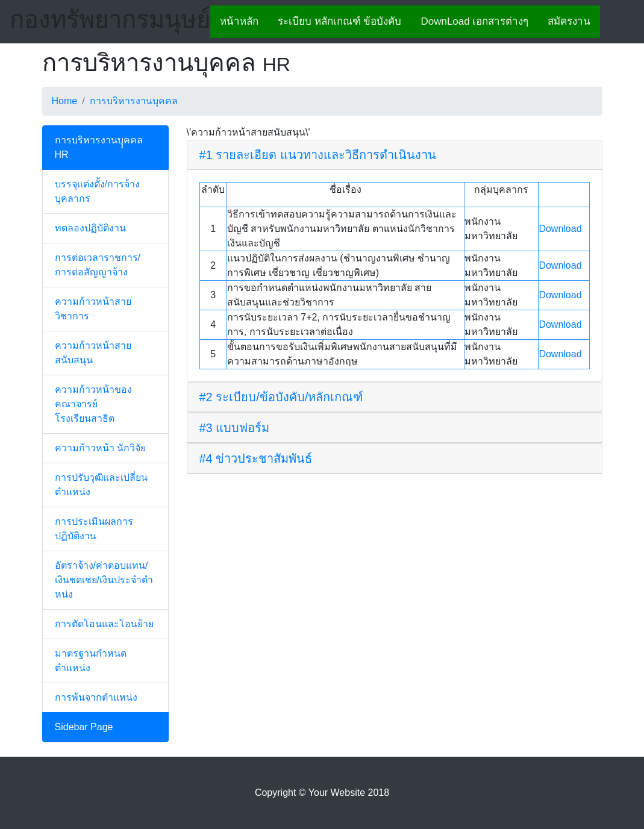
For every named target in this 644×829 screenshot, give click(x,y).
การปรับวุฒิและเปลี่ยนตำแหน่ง (101, 485)
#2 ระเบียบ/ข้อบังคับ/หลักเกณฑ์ (282, 397)
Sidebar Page (84, 727)
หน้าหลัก (239, 21)
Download (560, 229)
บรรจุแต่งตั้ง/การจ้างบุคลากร (97, 191)
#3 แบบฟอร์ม (235, 428)
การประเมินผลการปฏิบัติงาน (94, 529)
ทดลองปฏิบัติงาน (90, 228)
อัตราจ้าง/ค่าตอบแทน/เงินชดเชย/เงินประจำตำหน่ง (104, 580)
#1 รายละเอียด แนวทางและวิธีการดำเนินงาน (318, 155)
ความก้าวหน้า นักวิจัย (100, 448)
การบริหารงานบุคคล (134, 101)
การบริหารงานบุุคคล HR (99, 147)
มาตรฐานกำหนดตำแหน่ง (91, 661)
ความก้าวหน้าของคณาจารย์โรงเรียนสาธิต (93, 404)
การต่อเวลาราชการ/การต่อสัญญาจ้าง (98, 265)
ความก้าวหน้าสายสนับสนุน (93, 353)
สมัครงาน (569, 21)
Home (65, 101)
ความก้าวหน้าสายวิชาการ (93, 309)
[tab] (395, 155)
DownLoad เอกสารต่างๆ (474, 21)
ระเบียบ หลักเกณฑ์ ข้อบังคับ (339, 21)
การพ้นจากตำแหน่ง (96, 697)
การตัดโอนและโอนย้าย (104, 624)
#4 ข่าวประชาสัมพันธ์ (256, 458)
